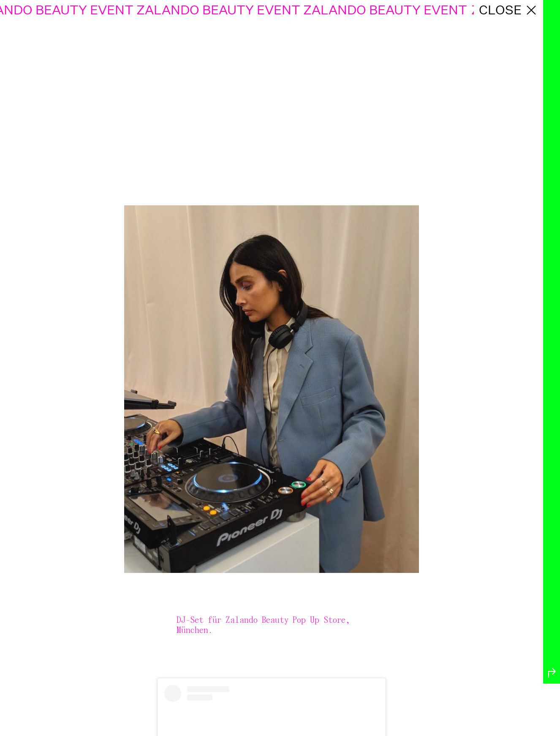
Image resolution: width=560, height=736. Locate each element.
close (508, 10)
